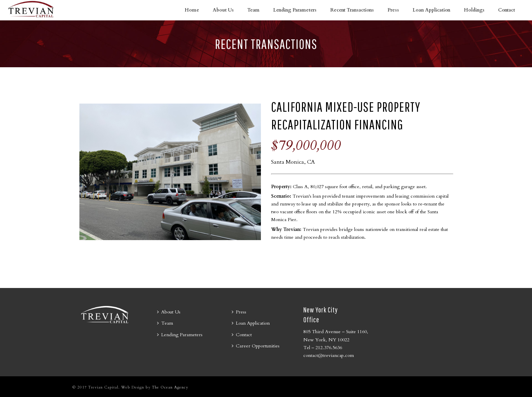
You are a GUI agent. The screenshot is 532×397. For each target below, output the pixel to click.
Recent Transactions (352, 10)
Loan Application (431, 10)
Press (393, 10)
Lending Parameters (295, 10)
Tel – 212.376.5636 (323, 348)
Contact (507, 10)
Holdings (474, 10)
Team (253, 10)
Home (192, 10)
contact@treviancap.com (329, 355)
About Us (223, 10)
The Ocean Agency (170, 387)
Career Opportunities (256, 346)
